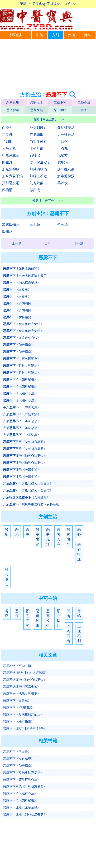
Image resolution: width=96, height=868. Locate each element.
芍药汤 (63, 224)
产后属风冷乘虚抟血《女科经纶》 (33, 504)
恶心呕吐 (60, 110)
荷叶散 (35, 155)
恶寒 (27, 532)
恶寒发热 (13, 102)
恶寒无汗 (36, 102)
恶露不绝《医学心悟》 (19, 666)
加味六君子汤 (12, 176)
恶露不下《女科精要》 (19, 759)
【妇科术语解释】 (22, 269)
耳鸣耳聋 (69, 634)
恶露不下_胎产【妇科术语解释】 (26, 728)
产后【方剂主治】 (22, 414)
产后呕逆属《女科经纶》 (26, 497)
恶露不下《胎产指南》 (19, 721)
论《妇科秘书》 (20, 380)
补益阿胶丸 (38, 128)
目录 (48, 243)
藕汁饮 (63, 183)
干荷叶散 (37, 148)
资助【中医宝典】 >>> (49, 119)
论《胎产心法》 (20, 393)
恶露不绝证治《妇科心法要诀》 (25, 680)
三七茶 (35, 224)
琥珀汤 (63, 162)
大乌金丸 (9, 148)
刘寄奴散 (37, 183)
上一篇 (17, 243)
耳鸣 (79, 613)
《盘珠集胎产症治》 (23, 324)
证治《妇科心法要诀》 (25, 456)
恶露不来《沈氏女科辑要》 (22, 694)
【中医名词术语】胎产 (25, 276)
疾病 (71, 35)
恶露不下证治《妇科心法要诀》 (25, 814)
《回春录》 (17, 289)
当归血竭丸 (38, 141)
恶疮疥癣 (27, 618)
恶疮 (7, 532)
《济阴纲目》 (19, 303)
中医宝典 (16, 35)
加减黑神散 (11, 169)
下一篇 (79, 243)
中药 (40, 35)
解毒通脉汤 (66, 176)
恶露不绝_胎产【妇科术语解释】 (26, 673)
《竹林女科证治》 (22, 366)
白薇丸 (7, 128)
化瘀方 (63, 155)
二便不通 (84, 102)
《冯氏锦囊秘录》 (22, 282)
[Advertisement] (48, 65)
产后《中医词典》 (22, 435)
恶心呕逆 (79, 552)
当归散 (7, 141)
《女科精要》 (19, 317)
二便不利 (60, 102)
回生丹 (7, 162)
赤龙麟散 (37, 134)
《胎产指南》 (19, 345)
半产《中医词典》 (22, 407)
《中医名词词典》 (22, 359)
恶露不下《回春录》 (17, 701)
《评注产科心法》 (22, 338)
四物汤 (7, 190)
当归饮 (63, 141)
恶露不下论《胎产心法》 (20, 793)
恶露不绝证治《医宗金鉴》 (22, 687)
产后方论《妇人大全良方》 (28, 483)
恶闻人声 (58, 537)
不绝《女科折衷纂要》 (25, 442)
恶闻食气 (69, 537)
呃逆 (7, 613)
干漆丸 (63, 148)
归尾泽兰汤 (11, 155)
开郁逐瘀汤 (11, 183)
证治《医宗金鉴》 (22, 470)
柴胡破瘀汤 (66, 128)
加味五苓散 (38, 176)
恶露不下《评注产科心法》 (22, 780)
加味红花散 (66, 169)
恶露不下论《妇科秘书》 (20, 800)
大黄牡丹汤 (66, 134)
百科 (87, 35)
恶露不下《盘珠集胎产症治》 (23, 714)
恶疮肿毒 (13, 110)
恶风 (17, 532)
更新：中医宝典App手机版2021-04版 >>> (48, 4)
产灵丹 (7, 134)
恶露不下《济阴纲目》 (19, 708)
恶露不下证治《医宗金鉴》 (22, 807)
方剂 (55, 35)
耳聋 (84, 110)
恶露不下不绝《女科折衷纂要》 (25, 787)
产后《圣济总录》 (22, 421)
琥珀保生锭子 (40, 162)
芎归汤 (35, 190)
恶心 (79, 532)
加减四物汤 (38, 169)
